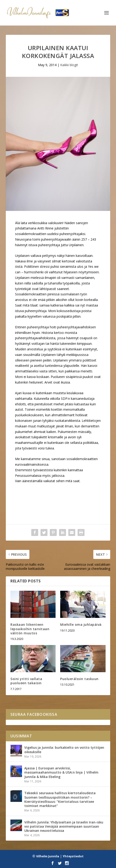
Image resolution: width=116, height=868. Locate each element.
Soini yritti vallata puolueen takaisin (26, 681)
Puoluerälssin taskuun (79, 679)
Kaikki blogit (69, 65)
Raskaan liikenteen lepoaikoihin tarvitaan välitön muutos (30, 629)
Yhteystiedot (73, 856)
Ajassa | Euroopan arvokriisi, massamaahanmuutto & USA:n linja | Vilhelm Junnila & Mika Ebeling (61, 772)
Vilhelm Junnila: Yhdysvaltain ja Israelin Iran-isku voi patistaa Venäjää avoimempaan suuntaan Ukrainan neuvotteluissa (64, 826)
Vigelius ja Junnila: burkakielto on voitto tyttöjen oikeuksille (64, 750)
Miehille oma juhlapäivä (81, 624)
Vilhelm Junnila (48, 856)
